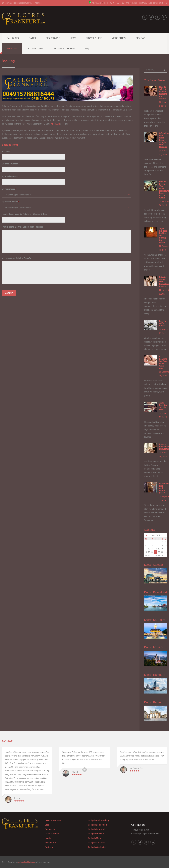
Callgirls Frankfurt (96, 832)
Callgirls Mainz (95, 837)
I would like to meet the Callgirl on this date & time (24, 214)
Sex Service (53, 38)
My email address (10, 176)
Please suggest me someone (18, 195)
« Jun (146, 534)
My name (7, 151)
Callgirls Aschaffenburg (99, 819)
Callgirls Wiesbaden (97, 846)
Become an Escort (53, 819)
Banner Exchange (64, 49)
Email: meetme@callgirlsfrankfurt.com (150, 3)
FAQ (87, 49)
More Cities (119, 38)
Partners (49, 846)
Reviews (140, 38)
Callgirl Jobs (35, 49)
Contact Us (50, 828)
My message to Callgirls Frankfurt (17, 258)
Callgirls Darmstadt (97, 828)
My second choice (10, 202)
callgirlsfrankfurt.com (26, 861)
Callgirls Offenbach (97, 841)
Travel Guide (94, 38)
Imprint (48, 837)
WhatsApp (95, 3)
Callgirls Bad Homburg (98, 824)
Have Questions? (53, 832)
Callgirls (13, 38)
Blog (47, 824)
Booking (12, 49)
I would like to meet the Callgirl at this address (22, 227)
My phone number (10, 164)
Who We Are (50, 841)
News (73, 38)
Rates (32, 38)
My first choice (9, 189)
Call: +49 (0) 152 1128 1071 (117, 3)
